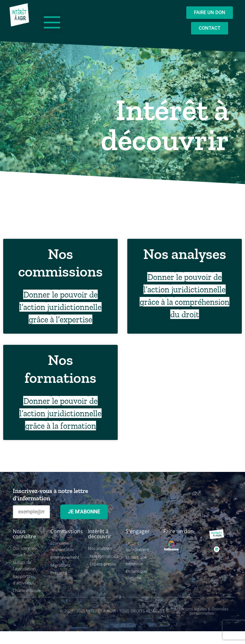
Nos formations (60, 369)
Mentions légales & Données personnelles (202, 611)
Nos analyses (185, 254)
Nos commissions (60, 263)
